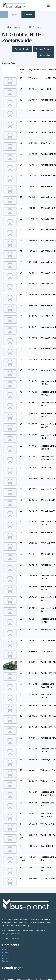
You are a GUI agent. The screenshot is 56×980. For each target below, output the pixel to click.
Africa (5, 949)
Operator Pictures (43, 49)
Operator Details (22, 49)
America (6, 952)
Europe (5, 961)
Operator (15, 14)
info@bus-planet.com (12, 933)
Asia (4, 955)
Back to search (14, 27)
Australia (6, 958)
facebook (16, 938)
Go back (35, 27)
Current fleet (46, 55)
